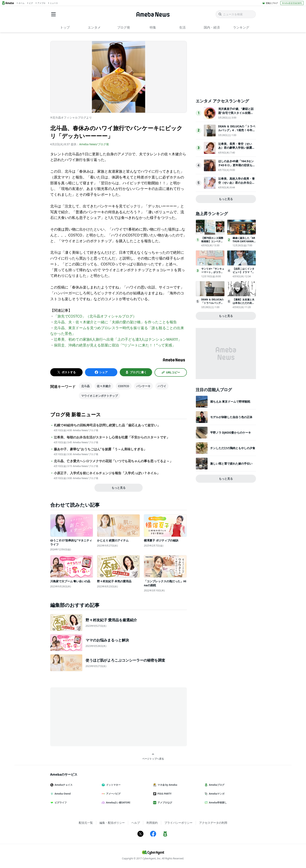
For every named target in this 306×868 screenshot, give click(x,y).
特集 (153, 27)
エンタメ (94, 27)
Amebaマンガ (216, 794)
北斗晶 (85, 386)
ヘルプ (136, 823)
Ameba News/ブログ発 (94, 144)
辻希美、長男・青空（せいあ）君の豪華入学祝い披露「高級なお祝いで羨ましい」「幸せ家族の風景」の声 (236, 150)
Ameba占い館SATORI (118, 803)
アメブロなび (164, 803)
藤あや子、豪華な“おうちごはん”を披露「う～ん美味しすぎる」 (100, 449)
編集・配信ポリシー (112, 823)
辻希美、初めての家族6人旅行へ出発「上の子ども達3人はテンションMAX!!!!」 (118, 339)
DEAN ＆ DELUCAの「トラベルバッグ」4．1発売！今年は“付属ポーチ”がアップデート (237, 132)
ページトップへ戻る (153, 757)
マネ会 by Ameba (167, 785)
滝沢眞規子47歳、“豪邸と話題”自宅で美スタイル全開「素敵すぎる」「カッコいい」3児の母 (236, 115)
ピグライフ (60, 803)
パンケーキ (143, 386)
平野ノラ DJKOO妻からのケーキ (231, 432)
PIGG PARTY (164, 794)
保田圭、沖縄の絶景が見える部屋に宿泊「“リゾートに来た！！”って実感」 (115, 345)
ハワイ (162, 386)
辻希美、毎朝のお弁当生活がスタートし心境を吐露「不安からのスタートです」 (112, 437)
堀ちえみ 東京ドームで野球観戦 (230, 402)
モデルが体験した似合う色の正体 (231, 417)
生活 (182, 27)
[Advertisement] (86, 716)
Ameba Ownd (62, 794)
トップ (65, 27)
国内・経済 (212, 27)
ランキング (241, 27)
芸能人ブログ (272, 3)
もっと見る (119, 488)
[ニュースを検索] (236, 14)
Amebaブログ (216, 785)
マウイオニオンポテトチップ (99, 396)
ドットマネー (113, 785)
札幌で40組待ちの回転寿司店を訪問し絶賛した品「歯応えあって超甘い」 (107, 425)
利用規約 (152, 823)
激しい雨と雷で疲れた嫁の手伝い (231, 463)
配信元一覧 (86, 823)
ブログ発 (124, 27)
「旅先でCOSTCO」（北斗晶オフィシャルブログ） (95, 316)
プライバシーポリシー (178, 823)
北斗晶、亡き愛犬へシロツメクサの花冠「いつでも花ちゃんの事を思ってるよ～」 (113, 461)
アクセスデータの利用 (213, 823)
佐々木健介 (104, 386)
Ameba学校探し (217, 803)
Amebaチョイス (63, 785)
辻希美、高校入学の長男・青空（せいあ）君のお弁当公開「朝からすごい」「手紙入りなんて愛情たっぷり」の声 (236, 185)
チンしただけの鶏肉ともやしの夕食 (233, 448)
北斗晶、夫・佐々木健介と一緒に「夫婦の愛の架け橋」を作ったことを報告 (115, 322)
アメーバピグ (113, 794)
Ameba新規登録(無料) (292, 3)
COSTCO (124, 386)
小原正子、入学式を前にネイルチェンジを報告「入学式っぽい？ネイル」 (107, 473)
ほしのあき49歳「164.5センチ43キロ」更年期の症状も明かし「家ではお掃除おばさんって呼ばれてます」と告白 (237, 167)
